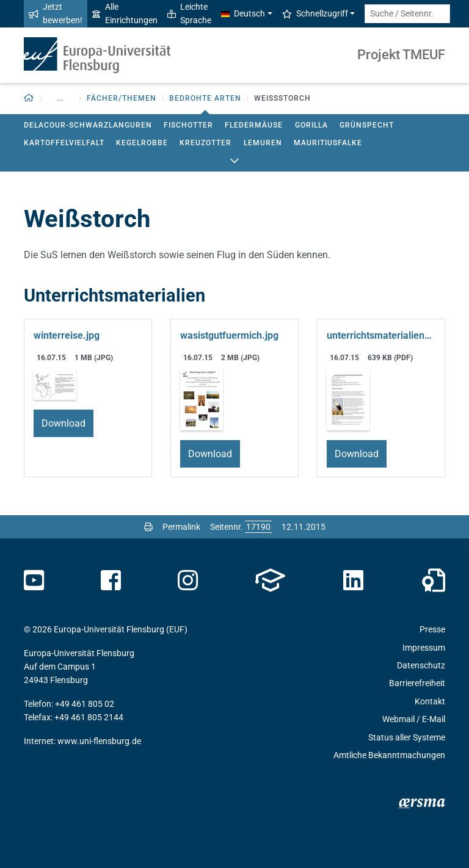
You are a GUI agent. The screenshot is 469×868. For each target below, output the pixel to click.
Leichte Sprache (189, 13)
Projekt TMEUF (401, 55)
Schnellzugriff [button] (315, 13)
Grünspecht (367, 125)
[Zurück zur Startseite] (29, 99)
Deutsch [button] (243, 13)
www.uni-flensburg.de (99, 741)
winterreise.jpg (67, 335)
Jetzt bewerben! (56, 13)
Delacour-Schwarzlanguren (88, 125)
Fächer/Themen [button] (122, 98)
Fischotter (188, 125)
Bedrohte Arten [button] (205, 98)
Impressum (424, 648)
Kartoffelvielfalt (64, 143)
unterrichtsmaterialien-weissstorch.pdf (381, 335)
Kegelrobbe (142, 143)
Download (64, 423)
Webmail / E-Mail (414, 719)
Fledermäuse (254, 125)
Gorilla (311, 125)
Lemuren (263, 143)
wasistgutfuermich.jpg (229, 335)
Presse (432, 629)
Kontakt (430, 701)
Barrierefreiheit (417, 683)
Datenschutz (421, 665)
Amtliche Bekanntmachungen (389, 755)
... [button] (60, 98)
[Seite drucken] (148, 527)
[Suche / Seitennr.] (407, 14)
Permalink (181, 527)
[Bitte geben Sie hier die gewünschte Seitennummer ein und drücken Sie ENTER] (258, 527)
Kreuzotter (205, 143)
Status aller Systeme (407, 737)
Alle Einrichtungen (125, 13)
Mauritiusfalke (328, 143)
